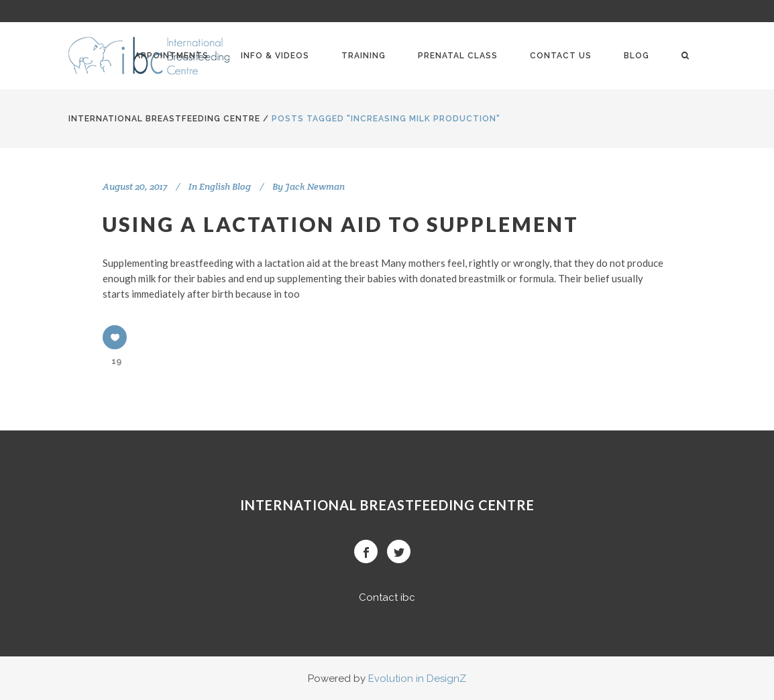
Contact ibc (387, 597)
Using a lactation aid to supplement (341, 224)
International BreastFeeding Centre (164, 119)
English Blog (225, 186)
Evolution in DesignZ (417, 679)
